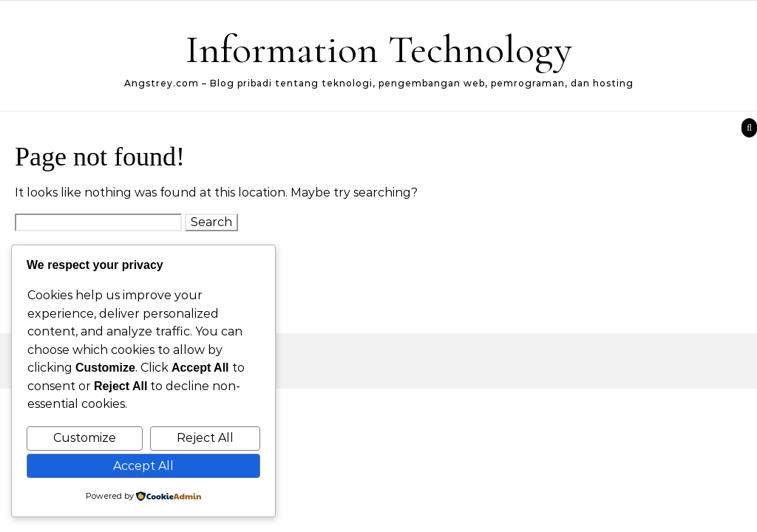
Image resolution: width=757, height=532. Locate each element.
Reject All (205, 438)
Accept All (143, 466)
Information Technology (379, 49)
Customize (85, 438)
